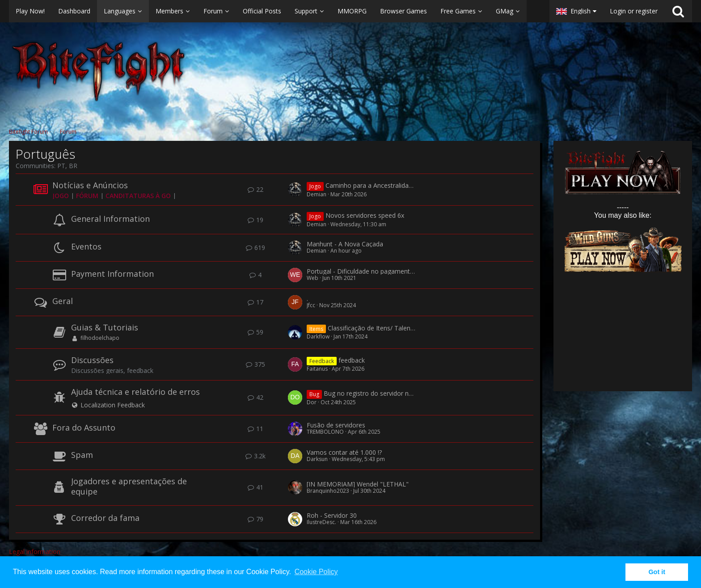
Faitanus (317, 369)
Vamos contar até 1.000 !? (344, 452)
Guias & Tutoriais (105, 327)
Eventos (86, 246)
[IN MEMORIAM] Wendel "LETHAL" (358, 484)
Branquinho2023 (328, 491)
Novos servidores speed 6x (365, 216)
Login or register (634, 11)
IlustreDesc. (321, 522)
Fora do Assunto (84, 427)
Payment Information (112, 274)
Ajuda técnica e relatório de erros (135, 392)
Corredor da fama (105, 518)
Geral (63, 301)
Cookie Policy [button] (316, 572)
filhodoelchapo (100, 338)
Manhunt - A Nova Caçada (345, 244)
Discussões (92, 360)
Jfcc (311, 305)
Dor (312, 402)
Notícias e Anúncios (90, 185)
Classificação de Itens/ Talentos (374, 328)
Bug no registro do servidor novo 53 (376, 394)
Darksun (317, 459)
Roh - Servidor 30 (332, 515)
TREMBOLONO (325, 432)
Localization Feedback (113, 405)
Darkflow (318, 336)
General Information (110, 219)
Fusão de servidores (336, 425)
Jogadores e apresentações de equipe (129, 486)
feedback (352, 360)
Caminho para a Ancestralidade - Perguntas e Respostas (407, 186)
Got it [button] (657, 572)
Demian (317, 194)
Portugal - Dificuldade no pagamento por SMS (374, 271)
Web (312, 278)
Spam (82, 455)
